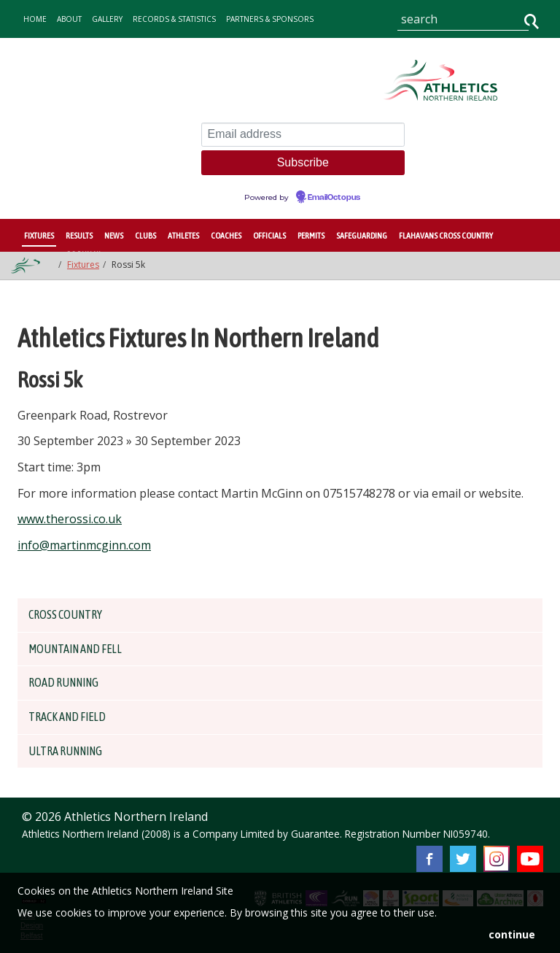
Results (79, 236)
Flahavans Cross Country (446, 236)
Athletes (183, 236)
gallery (107, 19)
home (35, 19)
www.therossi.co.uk (70, 519)
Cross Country (73, 614)
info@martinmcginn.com (84, 545)
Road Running (70, 682)
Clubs (145, 236)
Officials (269, 236)
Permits (311, 236)
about (69, 19)
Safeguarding (362, 236)
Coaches (226, 236)
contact (102, 55)
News (114, 236)
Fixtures (39, 236)
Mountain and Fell (84, 649)
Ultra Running (72, 751)
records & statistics (174, 19)
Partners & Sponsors (270, 19)
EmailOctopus (334, 198)
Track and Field (75, 717)
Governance (49, 55)
